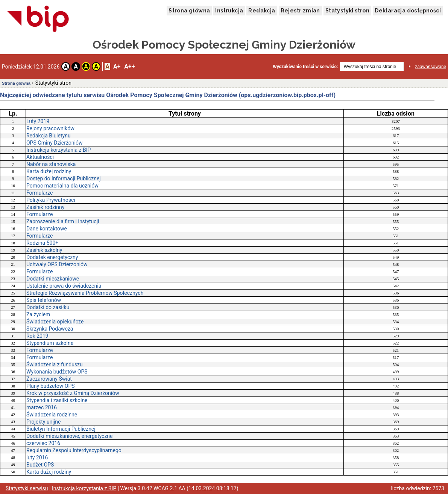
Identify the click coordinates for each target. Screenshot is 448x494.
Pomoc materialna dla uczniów (62, 186)
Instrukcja (229, 11)
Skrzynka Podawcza (50, 329)
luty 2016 (37, 457)
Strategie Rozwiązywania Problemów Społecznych (85, 293)
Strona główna (189, 11)
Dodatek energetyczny (52, 257)
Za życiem (38, 314)
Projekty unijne (43, 422)
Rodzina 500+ (42, 243)
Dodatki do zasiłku (48, 307)
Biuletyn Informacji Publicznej (61, 429)
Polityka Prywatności (51, 200)
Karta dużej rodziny (49, 171)
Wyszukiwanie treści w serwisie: (305, 67)
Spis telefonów (44, 300)
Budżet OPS (40, 465)
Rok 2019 (37, 336)
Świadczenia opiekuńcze (55, 322)
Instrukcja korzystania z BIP (58, 150)
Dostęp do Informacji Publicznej (64, 178)
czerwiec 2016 (43, 443)
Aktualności (40, 157)
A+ (117, 66)
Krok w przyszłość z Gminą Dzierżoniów (73, 393)
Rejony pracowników (50, 128)
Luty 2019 (38, 121)
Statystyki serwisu (27, 488)
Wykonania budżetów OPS (57, 372)
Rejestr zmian (300, 11)
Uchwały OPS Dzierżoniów (57, 264)
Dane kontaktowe (47, 229)
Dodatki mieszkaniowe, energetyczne (70, 436)
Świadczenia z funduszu (55, 364)
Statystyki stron (347, 11)
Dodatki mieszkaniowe (53, 279)
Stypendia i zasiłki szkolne (57, 400)
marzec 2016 (42, 407)
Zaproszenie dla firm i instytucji (63, 221)
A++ (129, 66)
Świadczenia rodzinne (52, 415)
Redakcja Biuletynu (49, 136)
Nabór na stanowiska (51, 164)
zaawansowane (431, 67)
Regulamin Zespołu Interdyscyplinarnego (74, 450)
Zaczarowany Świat (49, 379)
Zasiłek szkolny (44, 250)
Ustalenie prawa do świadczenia (64, 286)
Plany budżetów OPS (51, 386)
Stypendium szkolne (50, 343)
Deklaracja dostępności (408, 11)
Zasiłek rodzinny (45, 207)
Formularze (39, 193)
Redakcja (262, 11)
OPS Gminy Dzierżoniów (54, 143)
